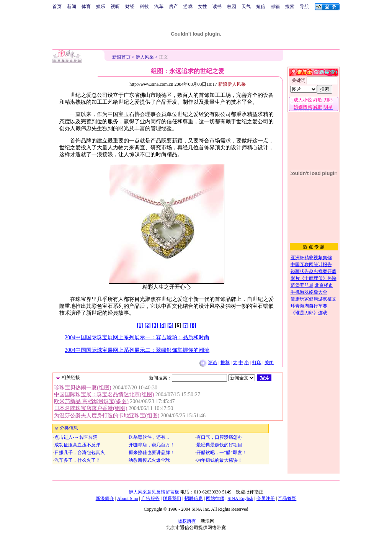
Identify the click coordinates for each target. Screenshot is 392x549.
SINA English (240, 498)
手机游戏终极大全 (309, 292)
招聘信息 (194, 498)
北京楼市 (324, 285)
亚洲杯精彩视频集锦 (311, 258)
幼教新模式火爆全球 (149, 460)
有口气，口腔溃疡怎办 (219, 437)
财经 (130, 7)
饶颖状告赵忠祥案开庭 (314, 271)
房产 (173, 7)
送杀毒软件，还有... (149, 437)
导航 (304, 7)
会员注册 (266, 498)
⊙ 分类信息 (66, 428)
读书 (217, 7)
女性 (203, 7)
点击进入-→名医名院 (76, 437)
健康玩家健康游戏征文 (314, 299)
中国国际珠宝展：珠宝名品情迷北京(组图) (104, 395)
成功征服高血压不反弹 (77, 445)
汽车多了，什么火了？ (77, 460)
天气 (246, 7)
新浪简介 (105, 498)
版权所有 (187, 521)
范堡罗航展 (302, 285)
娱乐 (101, 7)
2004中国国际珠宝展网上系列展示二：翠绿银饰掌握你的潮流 (137, 350)
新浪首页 (121, 57)
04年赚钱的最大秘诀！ (219, 460)
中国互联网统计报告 (311, 265)
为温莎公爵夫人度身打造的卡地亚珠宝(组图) (107, 416)
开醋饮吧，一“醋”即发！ (221, 453)
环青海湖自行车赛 (309, 306)
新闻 (72, 7)
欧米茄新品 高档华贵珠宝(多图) (91, 401)
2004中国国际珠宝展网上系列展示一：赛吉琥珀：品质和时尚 (137, 337)
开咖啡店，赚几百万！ (152, 445)
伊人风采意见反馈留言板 (154, 492)
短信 (261, 7)
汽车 (159, 7)
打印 (257, 363)
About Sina (127, 498)
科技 (144, 7)
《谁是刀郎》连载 (309, 313)
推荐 (225, 363)
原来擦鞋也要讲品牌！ (152, 453)
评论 (212, 363)
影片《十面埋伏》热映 (314, 278)
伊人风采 (145, 57)
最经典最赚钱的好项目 (219, 445)
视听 (115, 7)
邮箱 (275, 7)
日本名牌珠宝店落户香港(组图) (91, 408)
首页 (57, 7)
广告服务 (150, 498)
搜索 (290, 7)
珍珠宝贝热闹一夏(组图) (82, 388)
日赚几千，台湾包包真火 (80, 453)
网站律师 (215, 498)
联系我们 (172, 498)
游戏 (188, 7)
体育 (86, 7)
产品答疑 (287, 498)
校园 (232, 7)
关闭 (269, 363)
